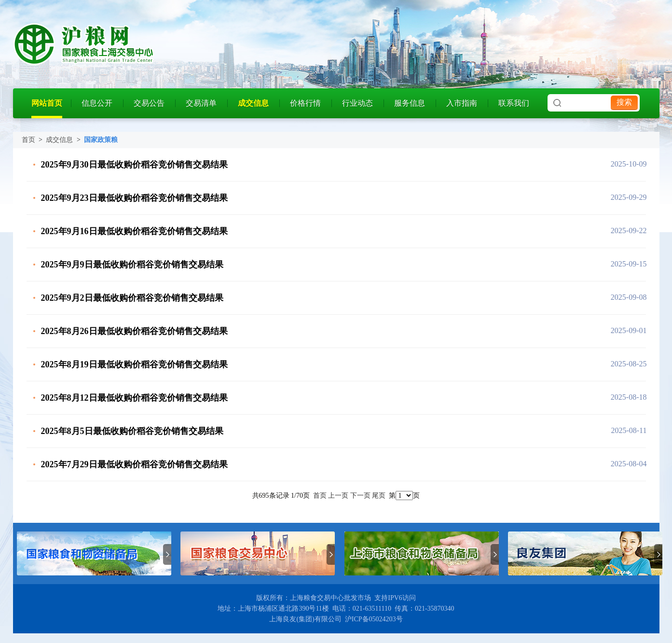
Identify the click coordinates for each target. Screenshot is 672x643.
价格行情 (305, 103)
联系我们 (514, 103)
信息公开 (97, 103)
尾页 (379, 496)
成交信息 (253, 103)
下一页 (360, 496)
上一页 (338, 496)
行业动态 (357, 103)
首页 (28, 140)
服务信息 (410, 103)
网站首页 (47, 103)
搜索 (624, 102)
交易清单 (201, 103)
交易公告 (149, 103)
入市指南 (462, 103)
